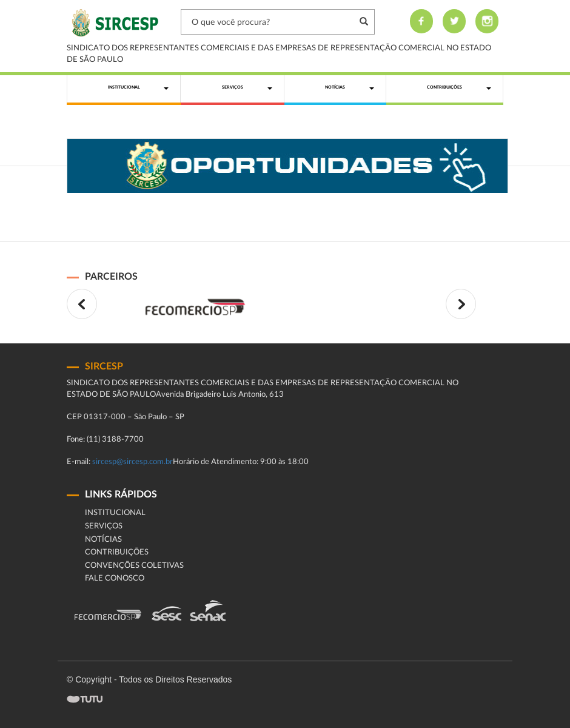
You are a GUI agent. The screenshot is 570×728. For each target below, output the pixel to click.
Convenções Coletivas (134, 566)
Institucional (115, 513)
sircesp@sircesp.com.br (132, 462)
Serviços (104, 526)
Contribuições (117, 552)
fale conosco (115, 578)
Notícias (103, 540)
